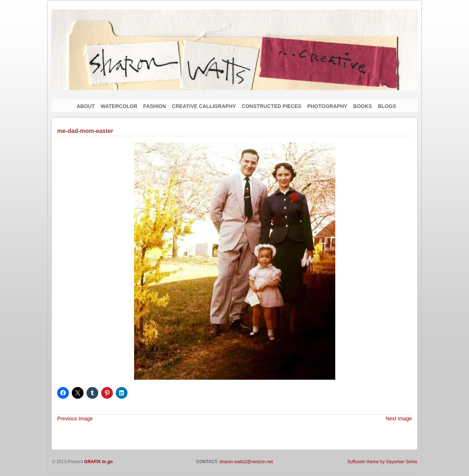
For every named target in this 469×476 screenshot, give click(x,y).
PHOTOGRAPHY (327, 106)
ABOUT (86, 106)
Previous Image (75, 419)
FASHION (155, 106)
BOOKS (363, 106)
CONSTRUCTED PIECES (272, 106)
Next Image (399, 419)
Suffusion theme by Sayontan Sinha (382, 462)
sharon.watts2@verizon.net (246, 462)
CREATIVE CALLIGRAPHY (204, 106)
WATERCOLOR (119, 106)
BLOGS (387, 106)
